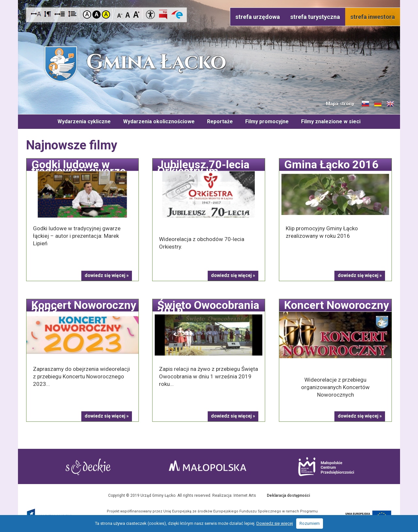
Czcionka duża (136, 14)
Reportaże (220, 122)
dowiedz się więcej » (107, 275)
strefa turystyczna (315, 17)
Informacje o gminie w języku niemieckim (378, 104)
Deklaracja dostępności (288, 495)
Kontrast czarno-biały (96, 15)
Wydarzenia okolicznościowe (159, 122)
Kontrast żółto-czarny (106, 15)
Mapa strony (340, 104)
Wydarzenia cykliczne (84, 122)
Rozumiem (310, 523)
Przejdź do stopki (209, 0)
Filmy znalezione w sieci (331, 122)
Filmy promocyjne (267, 122)
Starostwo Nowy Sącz (88, 467)
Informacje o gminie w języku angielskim (390, 104)
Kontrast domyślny (87, 15)
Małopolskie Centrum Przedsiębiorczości (326, 467)
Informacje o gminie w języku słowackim (365, 104)
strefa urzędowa (258, 17)
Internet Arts (245, 495)
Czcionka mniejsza (120, 14)
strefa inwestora (373, 17)
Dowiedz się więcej (275, 523)
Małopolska (208, 466)
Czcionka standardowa (128, 14)
